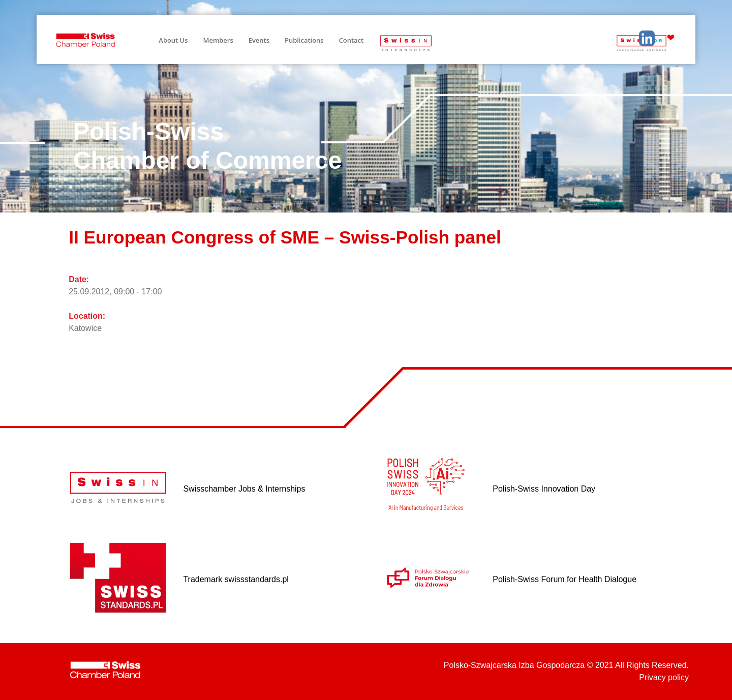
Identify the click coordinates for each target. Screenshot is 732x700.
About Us (173, 40)
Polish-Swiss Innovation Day (544, 489)
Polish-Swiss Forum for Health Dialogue (565, 579)
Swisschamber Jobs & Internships (244, 489)
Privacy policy (664, 677)
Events (259, 40)
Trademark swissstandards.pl (236, 579)
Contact (352, 40)
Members (218, 40)
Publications (304, 40)
